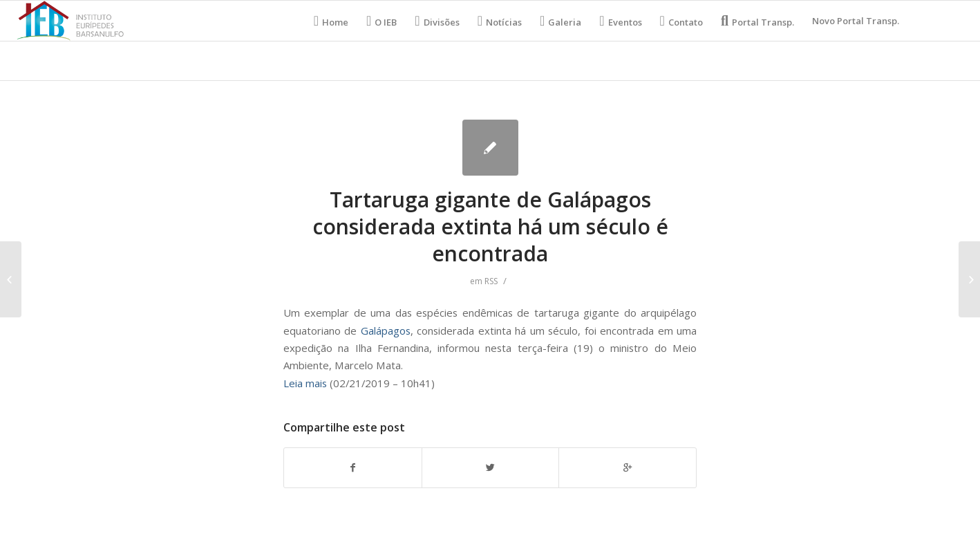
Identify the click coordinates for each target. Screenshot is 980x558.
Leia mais (305, 383)
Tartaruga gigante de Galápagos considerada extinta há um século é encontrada (490, 226)
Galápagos (386, 331)
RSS (491, 281)
